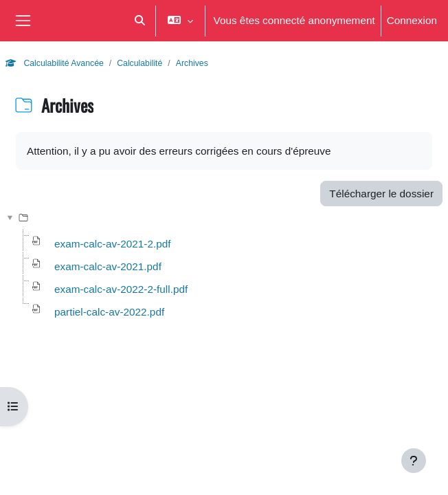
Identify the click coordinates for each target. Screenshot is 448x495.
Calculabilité (139, 63)
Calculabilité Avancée (55, 63)
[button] (140, 21)
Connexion (412, 20)
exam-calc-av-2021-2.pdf (113, 243)
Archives (192, 63)
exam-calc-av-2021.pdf (108, 266)
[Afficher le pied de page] (414, 461)
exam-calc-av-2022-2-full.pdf (121, 289)
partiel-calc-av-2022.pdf (109, 311)
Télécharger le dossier (381, 193)
